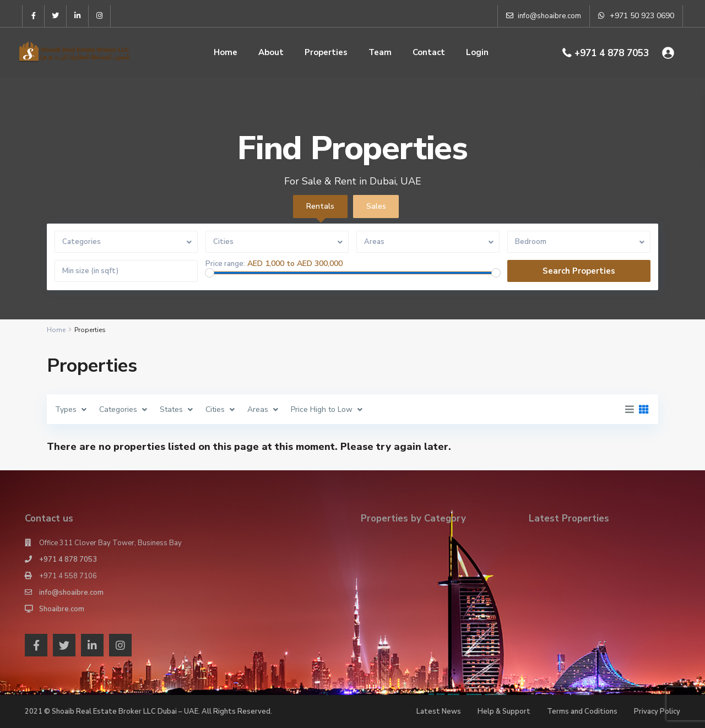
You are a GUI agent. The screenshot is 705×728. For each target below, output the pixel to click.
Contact (429, 52)
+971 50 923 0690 (642, 16)
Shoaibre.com (62, 609)
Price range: (225, 264)
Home (226, 52)
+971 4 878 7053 (612, 53)
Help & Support (504, 711)
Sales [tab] (376, 206)
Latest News (439, 711)
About (271, 52)
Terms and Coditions (582, 711)
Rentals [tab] (320, 206)
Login (477, 52)
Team (380, 52)
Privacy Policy (657, 711)
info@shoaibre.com (71, 593)
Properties (326, 52)
